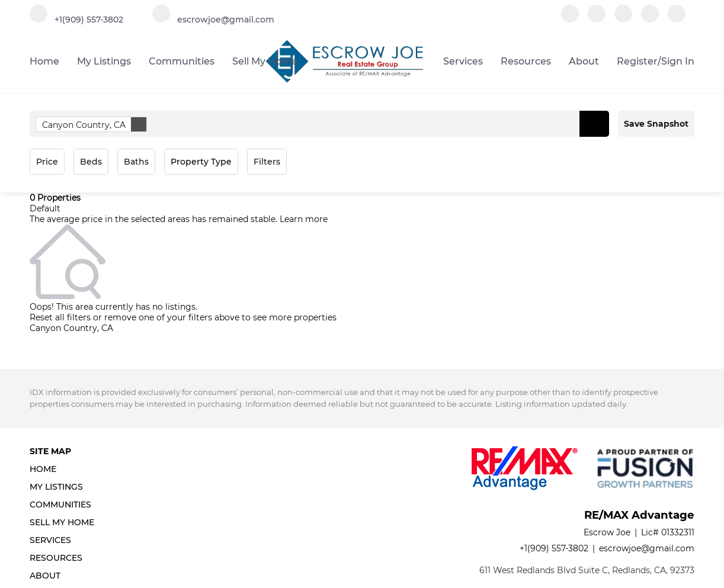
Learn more (304, 219)
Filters (267, 162)
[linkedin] (597, 19)
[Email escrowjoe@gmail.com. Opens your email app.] (213, 19)
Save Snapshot (656, 124)
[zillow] (623, 19)
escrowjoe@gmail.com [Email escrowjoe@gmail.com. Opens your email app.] (647, 548)
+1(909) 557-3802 (554, 548)
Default (45, 208)
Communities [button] (182, 61)
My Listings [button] (104, 61)
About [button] (584, 61)
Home (44, 61)
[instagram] (650, 19)
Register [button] (637, 61)
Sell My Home (265, 61)
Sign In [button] (678, 61)
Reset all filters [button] (60, 317)
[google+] (677, 19)
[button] (594, 124)
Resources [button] (526, 61)
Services (463, 61)
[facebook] (570, 19)
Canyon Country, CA (94, 124)
